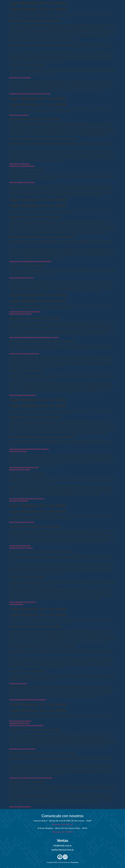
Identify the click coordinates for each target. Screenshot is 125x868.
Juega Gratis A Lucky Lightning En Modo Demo (26, 725)
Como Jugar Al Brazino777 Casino (21, 278)
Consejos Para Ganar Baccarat (20, 314)
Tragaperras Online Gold (18, 683)
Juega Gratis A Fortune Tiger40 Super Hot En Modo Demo (30, 261)
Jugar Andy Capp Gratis (18, 451)
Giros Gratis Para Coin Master (20, 78)
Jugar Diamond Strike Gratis (20, 164)
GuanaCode (75, 862)
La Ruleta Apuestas (16, 604)
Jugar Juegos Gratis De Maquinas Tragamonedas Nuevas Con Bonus (34, 337)
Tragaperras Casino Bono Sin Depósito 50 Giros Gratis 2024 (31, 778)
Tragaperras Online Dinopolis (20, 546)
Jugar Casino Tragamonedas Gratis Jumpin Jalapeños (29, 449)
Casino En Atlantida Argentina (20, 807)
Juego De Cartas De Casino (19, 723)
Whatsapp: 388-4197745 (63, 824)
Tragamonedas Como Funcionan (21, 548)
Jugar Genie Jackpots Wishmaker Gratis (24, 467)
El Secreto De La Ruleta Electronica (22, 166)
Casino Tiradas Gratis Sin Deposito (22, 522)
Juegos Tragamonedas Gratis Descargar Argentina (28, 700)
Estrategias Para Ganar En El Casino (22, 749)
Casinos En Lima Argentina (19, 115)
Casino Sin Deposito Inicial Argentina (23, 395)
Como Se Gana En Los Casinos (20, 721)
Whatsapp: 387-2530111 (63, 832)
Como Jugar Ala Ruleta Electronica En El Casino (26, 499)
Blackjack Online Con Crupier (20, 470)
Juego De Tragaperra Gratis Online (22, 182)
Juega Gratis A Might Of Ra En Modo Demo (25, 312)
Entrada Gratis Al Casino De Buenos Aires (24, 354)
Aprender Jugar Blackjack (19, 501)
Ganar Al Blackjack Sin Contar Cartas (23, 602)
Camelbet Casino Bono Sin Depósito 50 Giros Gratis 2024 (30, 94)
